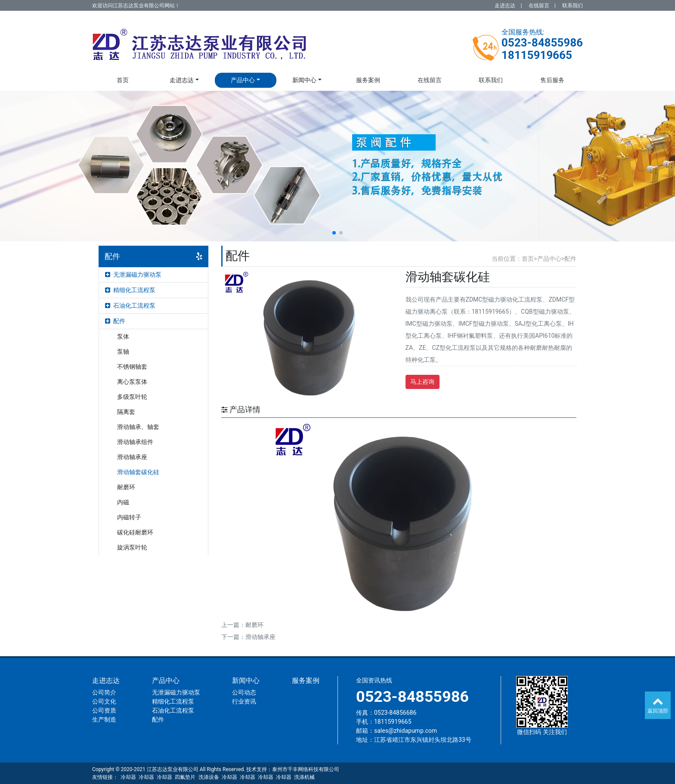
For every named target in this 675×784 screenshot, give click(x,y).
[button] (334, 233)
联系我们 (573, 6)
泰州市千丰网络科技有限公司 (306, 769)
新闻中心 (304, 80)
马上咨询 (422, 382)
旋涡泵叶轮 (132, 547)
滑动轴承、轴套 (138, 427)
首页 (123, 80)
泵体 (123, 336)
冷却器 (128, 777)
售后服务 (552, 80)
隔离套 (126, 412)
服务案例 (368, 80)
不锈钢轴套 (132, 367)
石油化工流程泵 (130, 306)
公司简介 (104, 692)
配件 (115, 321)
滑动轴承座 (132, 457)
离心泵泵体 (132, 382)
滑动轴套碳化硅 (138, 472)
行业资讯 (244, 701)
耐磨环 (126, 487)
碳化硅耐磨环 (135, 532)
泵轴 (123, 352)
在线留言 (539, 6)
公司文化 (104, 701)
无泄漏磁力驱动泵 (133, 275)
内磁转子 (129, 517)
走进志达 (505, 6)
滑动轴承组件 (135, 442)
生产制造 (104, 719)
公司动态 (244, 692)
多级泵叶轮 (132, 397)
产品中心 (243, 80)
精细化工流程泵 (130, 290)
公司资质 (104, 710)
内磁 (123, 502)
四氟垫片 (185, 777)
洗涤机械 (304, 777)
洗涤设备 (209, 777)
